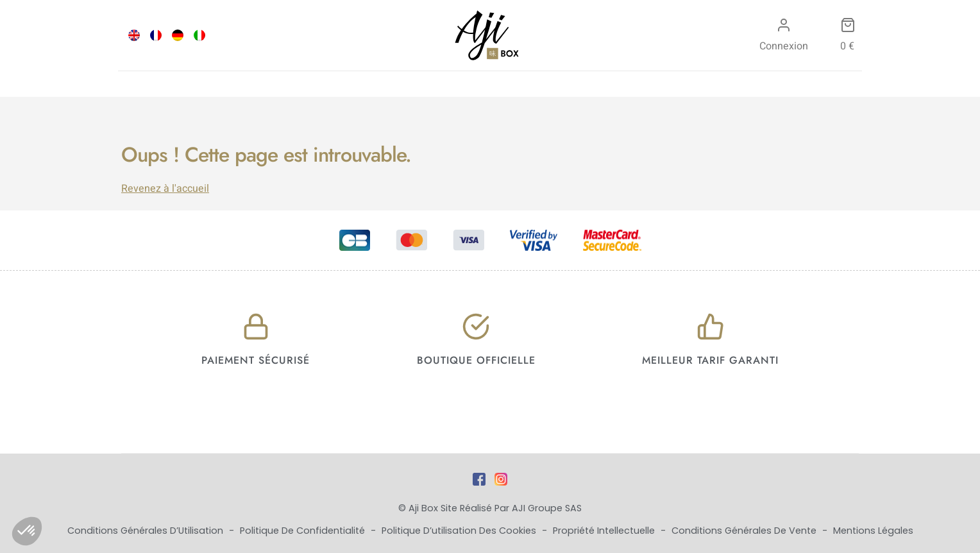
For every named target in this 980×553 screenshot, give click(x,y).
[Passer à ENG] (134, 35)
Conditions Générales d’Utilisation (147, 531)
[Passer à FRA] (156, 35)
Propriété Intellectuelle (605, 531)
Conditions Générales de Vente (745, 531)
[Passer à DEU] (178, 35)
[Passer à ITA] (199, 35)
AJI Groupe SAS (547, 508)
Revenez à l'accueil (165, 189)
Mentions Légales (873, 531)
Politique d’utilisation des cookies (460, 531)
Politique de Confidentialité (304, 531)
